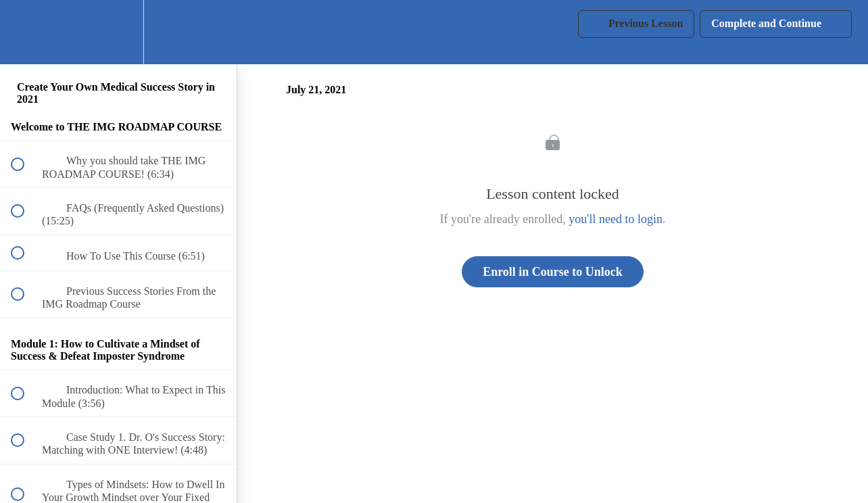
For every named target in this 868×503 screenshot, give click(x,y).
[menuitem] (118, 32)
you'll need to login (616, 219)
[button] (25, 32)
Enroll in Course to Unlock (553, 272)
